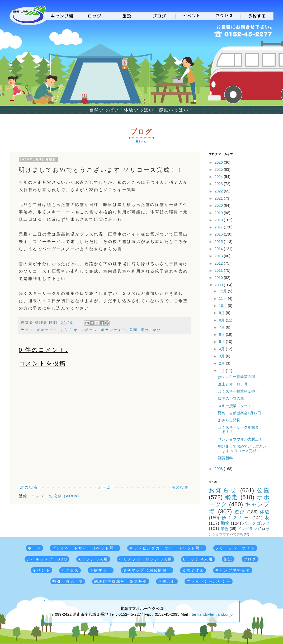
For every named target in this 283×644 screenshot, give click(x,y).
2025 (219, 169)
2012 (219, 263)
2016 (219, 234)
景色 (225, 529)
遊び (157, 330)
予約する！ (101, 570)
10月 (223, 306)
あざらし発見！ (231, 420)
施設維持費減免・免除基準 (121, 581)
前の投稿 (180, 487)
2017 (219, 227)
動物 (225, 523)
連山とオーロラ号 (233, 384)
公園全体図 (193, 570)
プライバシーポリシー (209, 581)
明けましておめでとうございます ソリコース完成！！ (242, 448)
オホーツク (47, 330)
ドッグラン (247, 529)
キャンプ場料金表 (233, 570)
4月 (222, 349)
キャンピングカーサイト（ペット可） (167, 548)
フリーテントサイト (235, 548)
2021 (219, 198)
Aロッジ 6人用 (93, 559)
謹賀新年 (225, 458)
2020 (219, 205)
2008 (219, 469)
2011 (219, 270)
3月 (222, 356)
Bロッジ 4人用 (198, 559)
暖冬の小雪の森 (231, 398)
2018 (219, 220)
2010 (219, 278)
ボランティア (113, 330)
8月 (222, 320)
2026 (219, 162)
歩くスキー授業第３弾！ (238, 377)
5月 (222, 342)
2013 (219, 256)
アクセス (70, 570)
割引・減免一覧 (68, 581)
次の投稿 (29, 487)
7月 (222, 327)
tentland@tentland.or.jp (212, 614)
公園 (134, 330)
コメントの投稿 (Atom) (55, 496)
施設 (228, 559)
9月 (222, 313)
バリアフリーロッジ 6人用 (145, 559)
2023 (219, 184)
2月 (222, 363)
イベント (41, 570)
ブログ (250, 559)
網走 (145, 330)
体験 (265, 512)
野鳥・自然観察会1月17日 (240, 413)
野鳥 (240, 534)
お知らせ (69, 330)
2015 (219, 242)
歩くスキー (236, 518)
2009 (219, 285)
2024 (219, 177)
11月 (223, 298)
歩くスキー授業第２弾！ (238, 391)
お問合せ (167, 581)
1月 (222, 371)
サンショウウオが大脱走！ (240, 439)
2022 (219, 191)
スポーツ (89, 330)
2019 (219, 213)
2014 (219, 249)
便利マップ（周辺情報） (147, 570)
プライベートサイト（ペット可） (85, 548)
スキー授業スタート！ (237, 406)
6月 (222, 334)
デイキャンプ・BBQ (47, 559)
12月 (223, 291)
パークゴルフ (256, 523)
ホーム (105, 487)
